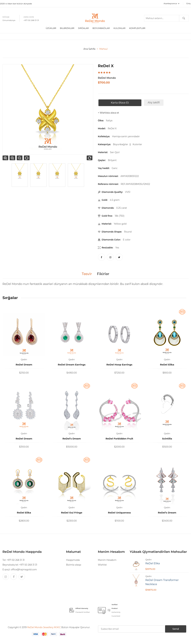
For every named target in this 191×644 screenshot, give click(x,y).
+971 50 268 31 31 (31, 21)
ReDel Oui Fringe (72, 513)
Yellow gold (120, 224)
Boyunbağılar (121, 145)
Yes (117, 248)
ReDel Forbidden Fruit (119, 439)
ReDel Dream (24, 365)
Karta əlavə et (119, 103)
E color (127, 240)
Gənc (115, 169)
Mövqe (6, 17)
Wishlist (102, 565)
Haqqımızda (73, 560)
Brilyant (113, 161)
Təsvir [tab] (86, 274)
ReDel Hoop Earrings (119, 365)
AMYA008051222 (130, 177)
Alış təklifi (153, 103)
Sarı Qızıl (115, 153)
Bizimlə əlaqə (74, 565)
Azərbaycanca (172, 3)
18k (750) (120, 216)
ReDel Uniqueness (119, 513)
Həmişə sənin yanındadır (127, 137)
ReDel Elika (167, 365)
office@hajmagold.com (24, 570)
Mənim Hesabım (107, 560)
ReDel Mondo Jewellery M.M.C (44, 628)
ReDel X (112, 129)
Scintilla (167, 439)
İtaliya (109, 121)
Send (173, 629)
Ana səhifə (89, 49)
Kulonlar (120, 29)
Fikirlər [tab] (104, 274)
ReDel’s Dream (72, 439)
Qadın (24, 360)
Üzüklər (51, 29)
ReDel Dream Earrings (72, 365)
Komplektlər (137, 29)
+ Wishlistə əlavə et (109, 113)
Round (128, 232)
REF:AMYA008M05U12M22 (136, 185)
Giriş (188, 3)
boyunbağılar (101, 29)
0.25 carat (122, 208)
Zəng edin (29, 17)
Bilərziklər (67, 29)
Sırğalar (83, 29)
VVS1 (128, 192)
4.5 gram (115, 200)
